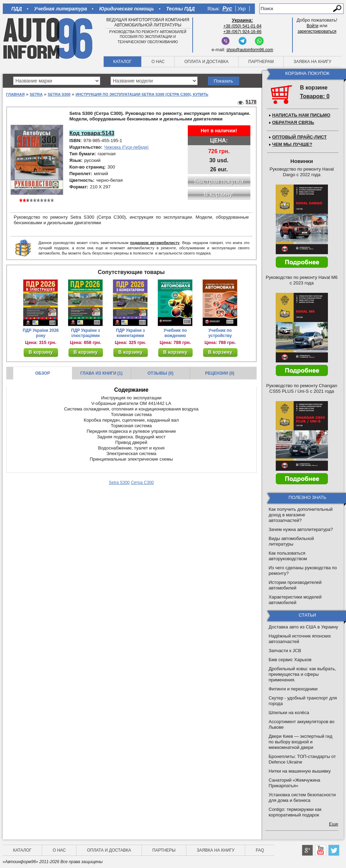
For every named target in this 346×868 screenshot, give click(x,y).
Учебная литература (61, 9)
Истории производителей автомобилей (295, 585)
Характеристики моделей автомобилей (295, 600)
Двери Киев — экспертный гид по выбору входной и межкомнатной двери (301, 742)
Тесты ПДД (180, 9)
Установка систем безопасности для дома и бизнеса (302, 797)
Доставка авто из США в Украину (304, 627)
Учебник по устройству (220, 333)
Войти (313, 26)
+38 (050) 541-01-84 (242, 26)
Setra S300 (59, 94)
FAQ (260, 850)
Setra (36, 94)
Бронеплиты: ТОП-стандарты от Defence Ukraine (302, 759)
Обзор (43, 373)
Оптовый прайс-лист (300, 137)
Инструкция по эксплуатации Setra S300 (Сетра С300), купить (142, 94)
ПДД (17, 9)
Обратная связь (293, 122)
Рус (227, 9)
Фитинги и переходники (293, 689)
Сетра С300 (142, 483)
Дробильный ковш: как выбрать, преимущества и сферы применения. (303, 674)
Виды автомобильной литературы (291, 541)
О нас (158, 62)
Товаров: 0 (315, 96)
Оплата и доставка (206, 62)
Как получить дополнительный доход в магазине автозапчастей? (301, 515)
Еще (333, 824)
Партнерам (261, 62)
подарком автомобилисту (155, 243)
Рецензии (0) (220, 373)
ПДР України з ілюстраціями (86, 333)
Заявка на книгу (312, 62)
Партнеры (164, 850)
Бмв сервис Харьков (290, 660)
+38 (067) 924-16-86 (242, 32)
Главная (15, 94)
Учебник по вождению (175, 333)
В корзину (41, 352)
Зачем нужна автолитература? (301, 529)
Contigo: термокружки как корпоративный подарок (295, 812)
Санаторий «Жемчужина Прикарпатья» (295, 783)
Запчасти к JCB (285, 651)
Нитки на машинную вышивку (300, 771)
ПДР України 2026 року (41, 333)
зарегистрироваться (317, 31)
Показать (223, 81)
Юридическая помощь (126, 9)
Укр (242, 9)
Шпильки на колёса (289, 713)
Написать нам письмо (301, 115)
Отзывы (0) (160, 373)
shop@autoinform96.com (250, 50)
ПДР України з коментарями (131, 333)
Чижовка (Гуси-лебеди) (126, 147)
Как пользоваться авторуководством (288, 556)
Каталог (123, 62)
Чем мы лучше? (292, 144)
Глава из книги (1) (101, 373)
